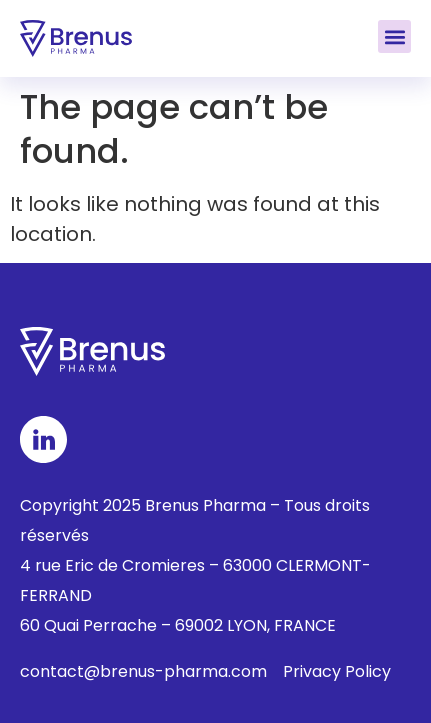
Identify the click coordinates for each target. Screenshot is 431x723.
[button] (394, 36)
